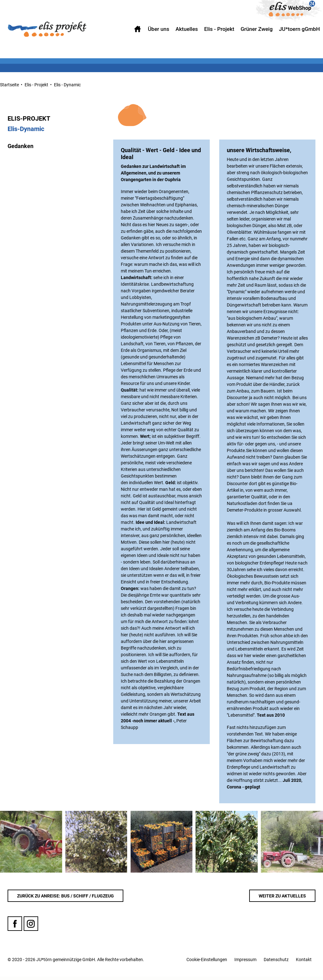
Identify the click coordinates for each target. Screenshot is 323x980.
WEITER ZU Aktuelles (282, 899)
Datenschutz (276, 963)
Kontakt (304, 963)
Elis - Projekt (36, 85)
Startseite (9, 85)
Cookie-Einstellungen (207, 963)
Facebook (15, 927)
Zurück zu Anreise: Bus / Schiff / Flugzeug (65, 899)
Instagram (31, 927)
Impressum (245, 963)
